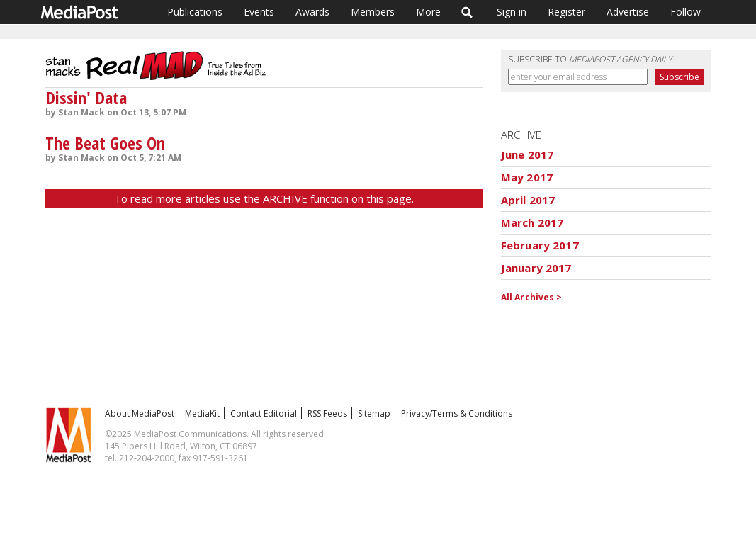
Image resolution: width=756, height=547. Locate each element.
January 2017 (536, 268)
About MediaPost (140, 413)
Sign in (512, 12)
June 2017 (527, 154)
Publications (195, 12)
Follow (686, 12)
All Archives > (532, 297)
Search (467, 12)
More (428, 12)
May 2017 (527, 177)
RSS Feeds (327, 413)
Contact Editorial (264, 413)
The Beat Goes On (105, 143)
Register (566, 12)
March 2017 (532, 222)
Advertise (628, 12)
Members (373, 12)
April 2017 (528, 200)
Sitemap (374, 413)
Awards (312, 12)
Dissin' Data (86, 97)
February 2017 (540, 245)
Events (259, 12)
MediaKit (202, 413)
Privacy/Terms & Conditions (457, 413)
